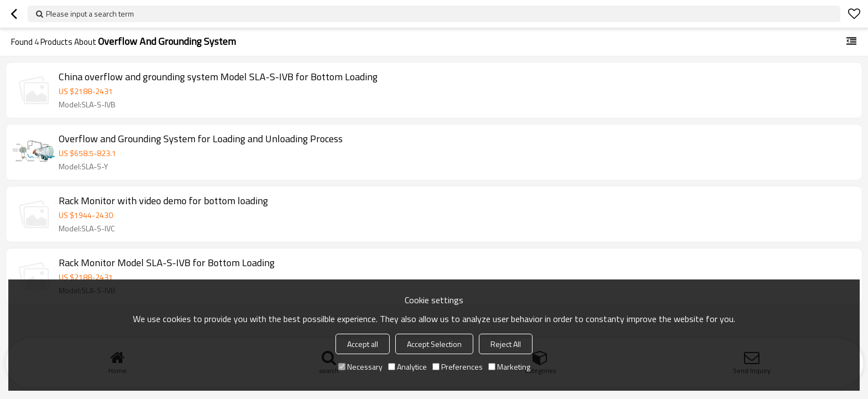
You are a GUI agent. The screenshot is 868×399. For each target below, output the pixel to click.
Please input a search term (90, 14)
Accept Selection (434, 344)
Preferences (458, 367)
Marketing (509, 367)
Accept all (363, 344)
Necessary (360, 367)
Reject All (506, 344)
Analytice (407, 367)
